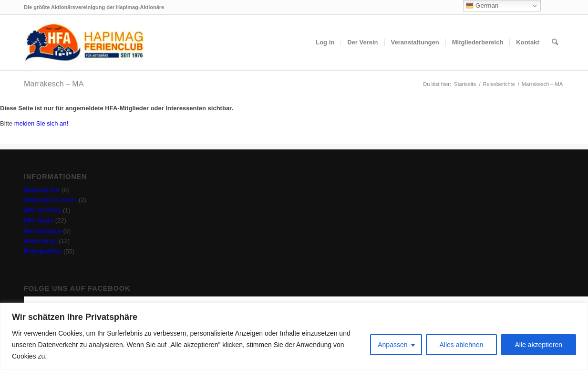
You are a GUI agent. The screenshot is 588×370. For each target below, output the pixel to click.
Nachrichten (40, 241)
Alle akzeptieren (538, 345)
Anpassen (392, 345)
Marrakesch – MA (54, 84)
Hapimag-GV (42, 190)
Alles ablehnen (462, 345)
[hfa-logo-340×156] (84, 42)
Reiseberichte (43, 251)
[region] (294, 336)
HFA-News (39, 220)
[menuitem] (325, 42)
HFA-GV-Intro (42, 210)
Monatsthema (43, 231)
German (482, 6)
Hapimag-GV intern (50, 200)
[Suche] (555, 42)
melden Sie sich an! (41, 123)
